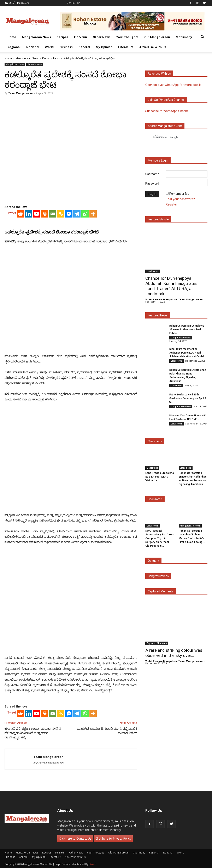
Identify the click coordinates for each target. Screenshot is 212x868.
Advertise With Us (153, 47)
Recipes (63, 37)
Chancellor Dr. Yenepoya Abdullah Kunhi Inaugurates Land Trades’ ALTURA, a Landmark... (171, 286)
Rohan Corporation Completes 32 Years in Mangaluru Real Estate (187, 329)
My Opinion (104, 47)
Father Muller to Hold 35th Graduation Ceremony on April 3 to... (188, 398)
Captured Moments (161, 591)
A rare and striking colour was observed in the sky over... (174, 653)
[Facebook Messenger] (69, 214)
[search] (173, 137)
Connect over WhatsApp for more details (173, 85)
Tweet (12, 213)
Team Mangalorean (20, 93)
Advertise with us (159, 74)
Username (152, 174)
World (49, 47)
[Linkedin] (28, 214)
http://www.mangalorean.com (49, 763)
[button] (202, 37)
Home (12, 37)
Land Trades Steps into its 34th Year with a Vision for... (160, 477)
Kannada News (51, 58)
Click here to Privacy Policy (113, 838)
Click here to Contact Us (75, 838)
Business (66, 47)
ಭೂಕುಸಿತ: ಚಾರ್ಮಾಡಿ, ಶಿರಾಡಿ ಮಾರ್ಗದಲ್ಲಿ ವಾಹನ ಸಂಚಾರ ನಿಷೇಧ (107, 731)
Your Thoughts (127, 37)
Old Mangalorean (157, 37)
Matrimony (184, 37)
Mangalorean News (36, 37)
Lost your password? (180, 199)
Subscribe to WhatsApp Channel (167, 111)
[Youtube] (37, 214)
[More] (93, 214)
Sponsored (155, 499)
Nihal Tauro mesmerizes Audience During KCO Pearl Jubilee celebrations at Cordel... (188, 353)
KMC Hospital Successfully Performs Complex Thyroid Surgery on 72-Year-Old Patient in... (160, 538)
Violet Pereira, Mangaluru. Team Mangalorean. (174, 299)
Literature (126, 47)
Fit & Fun (81, 37)
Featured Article (158, 219)
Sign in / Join (73, 3)
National (33, 47)
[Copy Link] (61, 214)
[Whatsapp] (85, 214)
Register (171, 204)
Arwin (93, 864)
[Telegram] (77, 214)
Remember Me (179, 194)
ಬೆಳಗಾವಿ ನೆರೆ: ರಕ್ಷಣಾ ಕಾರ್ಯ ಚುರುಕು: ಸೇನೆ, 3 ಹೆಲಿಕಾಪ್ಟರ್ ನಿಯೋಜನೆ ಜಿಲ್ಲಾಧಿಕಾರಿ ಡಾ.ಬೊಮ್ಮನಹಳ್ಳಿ (33, 733)
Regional (14, 47)
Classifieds (176, 385)
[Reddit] (20, 214)
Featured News (158, 315)
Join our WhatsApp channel (166, 100)
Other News (102, 37)
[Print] (45, 214)
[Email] (53, 214)
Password (152, 184)
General (84, 47)
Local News (152, 271)
